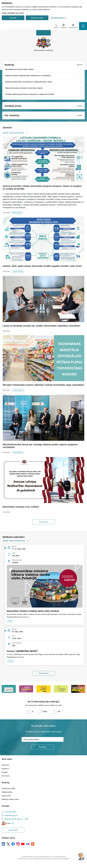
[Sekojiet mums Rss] (33, 844)
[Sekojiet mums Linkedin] (3, 844)
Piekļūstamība (7, 792)
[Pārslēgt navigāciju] (83, 26)
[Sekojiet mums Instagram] (18, 844)
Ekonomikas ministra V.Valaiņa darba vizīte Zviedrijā (33, 611)
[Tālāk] (83, 689)
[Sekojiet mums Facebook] (13, 844)
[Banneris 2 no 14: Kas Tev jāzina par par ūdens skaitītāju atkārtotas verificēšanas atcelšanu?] (26, 689)
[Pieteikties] (43, 747)
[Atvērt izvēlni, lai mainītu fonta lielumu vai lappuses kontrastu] (73, 26)
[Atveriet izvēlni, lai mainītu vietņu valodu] (63, 26)
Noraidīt (13, 18)
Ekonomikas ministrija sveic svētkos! (21, 507)
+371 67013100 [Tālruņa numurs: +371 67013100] (10, 812)
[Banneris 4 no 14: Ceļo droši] (61, 689)
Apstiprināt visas (37, 18)
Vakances (5, 765)
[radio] (30, 711)
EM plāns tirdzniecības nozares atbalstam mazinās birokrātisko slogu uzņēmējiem (43, 385)
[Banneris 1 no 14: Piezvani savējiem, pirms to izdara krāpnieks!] (9, 689)
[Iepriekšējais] (4, 689)
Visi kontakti (13, 830)
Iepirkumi (5, 769)
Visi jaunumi (43, 522)
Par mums (6, 776)
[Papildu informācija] (13, 823)
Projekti (5, 772)
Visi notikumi (44, 673)
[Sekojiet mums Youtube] (23, 844)
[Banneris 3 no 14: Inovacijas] (43, 689)
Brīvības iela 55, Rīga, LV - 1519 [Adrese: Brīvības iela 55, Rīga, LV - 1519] (16, 819)
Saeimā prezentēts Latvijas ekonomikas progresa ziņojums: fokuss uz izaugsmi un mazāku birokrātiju (42, 187)
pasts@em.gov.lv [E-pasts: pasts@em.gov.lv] (11, 815)
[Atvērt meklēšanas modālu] (56, 26)
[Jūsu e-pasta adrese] (43, 739)
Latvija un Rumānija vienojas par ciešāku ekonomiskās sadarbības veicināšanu (41, 326)
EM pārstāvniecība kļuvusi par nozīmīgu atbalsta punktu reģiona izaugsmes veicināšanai (40, 446)
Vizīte (10, 621)
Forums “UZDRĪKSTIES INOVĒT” (22, 651)
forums (11, 661)
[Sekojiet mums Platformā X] (8, 844)
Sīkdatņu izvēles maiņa (10, 799)
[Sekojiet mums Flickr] (28, 844)
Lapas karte (6, 796)
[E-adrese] (6, 823)
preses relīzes (17, 213)
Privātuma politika (8, 788)
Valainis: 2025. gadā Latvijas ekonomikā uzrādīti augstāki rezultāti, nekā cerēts (42, 266)
